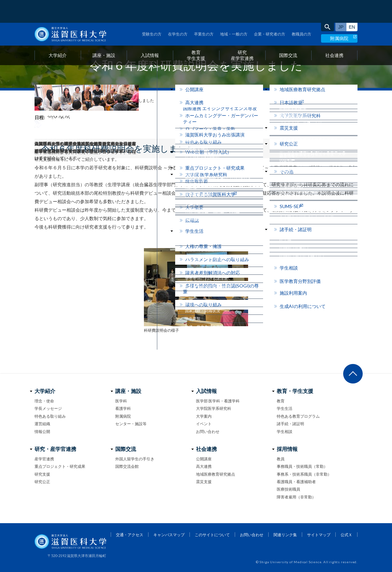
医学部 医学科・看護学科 (218, 401)
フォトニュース (62, 100)
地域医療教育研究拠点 (216, 474)
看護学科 (123, 408)
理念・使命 (44, 401)
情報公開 (42, 432)
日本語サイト (341, 4)
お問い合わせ (208, 432)
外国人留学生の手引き (135, 459)
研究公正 (42, 482)
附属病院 (339, 15)
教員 (281, 459)
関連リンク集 (285, 535)
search (328, 4)
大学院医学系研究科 (214, 408)
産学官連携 (44, 459)
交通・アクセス (130, 535)
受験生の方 (152, 11)
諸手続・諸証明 (290, 424)
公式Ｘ (346, 535)
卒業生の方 (204, 11)
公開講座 (204, 459)
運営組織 (42, 424)
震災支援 (204, 482)
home (37, 101)
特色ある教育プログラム (298, 416)
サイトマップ (319, 535)
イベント (204, 424)
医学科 (121, 401)
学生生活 (285, 408)
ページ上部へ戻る (353, 374)
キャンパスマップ (169, 535)
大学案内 (204, 416)
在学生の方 (178, 11)
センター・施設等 (131, 424)
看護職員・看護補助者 (296, 482)
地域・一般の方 (234, 11)
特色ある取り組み (50, 416)
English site (352, 4)
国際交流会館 (127, 466)
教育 (281, 401)
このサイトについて (212, 535)
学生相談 (285, 432)
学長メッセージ (48, 408)
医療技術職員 (288, 489)
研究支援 (42, 474)
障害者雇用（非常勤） (296, 497)
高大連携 (204, 466)
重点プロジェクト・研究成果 (60, 466)
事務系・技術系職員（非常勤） (304, 474)
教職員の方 (301, 11)
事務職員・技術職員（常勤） (302, 466)
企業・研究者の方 (270, 11)
